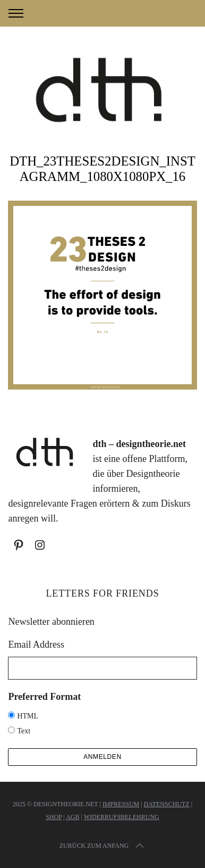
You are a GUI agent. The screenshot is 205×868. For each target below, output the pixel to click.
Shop (54, 817)
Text (24, 731)
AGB (72, 817)
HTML (28, 716)
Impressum (121, 804)
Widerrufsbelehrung (122, 817)
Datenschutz (167, 804)
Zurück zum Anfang (102, 846)
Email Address (36, 644)
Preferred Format (44, 697)
